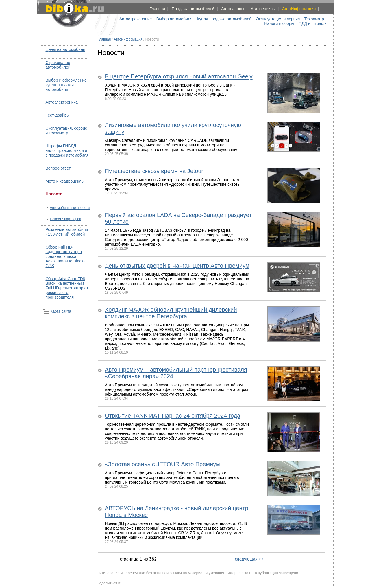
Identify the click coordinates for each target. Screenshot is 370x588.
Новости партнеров (66, 219)
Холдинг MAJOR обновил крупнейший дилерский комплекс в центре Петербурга (171, 313)
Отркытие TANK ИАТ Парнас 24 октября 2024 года (173, 416)
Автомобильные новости (70, 208)
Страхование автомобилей (58, 65)
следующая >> (249, 559)
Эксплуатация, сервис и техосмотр (66, 131)
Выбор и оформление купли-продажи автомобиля (66, 85)
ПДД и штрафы (313, 23)
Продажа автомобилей (193, 9)
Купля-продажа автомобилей (224, 19)
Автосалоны (233, 9)
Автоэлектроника (62, 102)
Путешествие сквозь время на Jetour (154, 171)
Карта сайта (57, 311)
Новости (54, 194)
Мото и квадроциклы (65, 181)
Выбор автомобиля (174, 19)
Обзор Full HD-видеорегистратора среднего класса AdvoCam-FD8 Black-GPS (65, 256)
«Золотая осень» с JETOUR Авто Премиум (162, 464)
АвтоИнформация (299, 9)
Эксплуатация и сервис (278, 19)
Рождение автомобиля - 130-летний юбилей (67, 232)
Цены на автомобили (65, 49)
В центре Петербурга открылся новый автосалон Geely (179, 76)
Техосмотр (314, 19)
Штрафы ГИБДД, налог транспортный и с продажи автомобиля (67, 150)
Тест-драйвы (58, 115)
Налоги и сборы (279, 23)
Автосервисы (263, 9)
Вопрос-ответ (58, 168)
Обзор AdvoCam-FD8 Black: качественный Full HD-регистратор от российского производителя (67, 288)
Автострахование (136, 19)
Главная (157, 9)
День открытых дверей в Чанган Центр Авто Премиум (177, 266)
